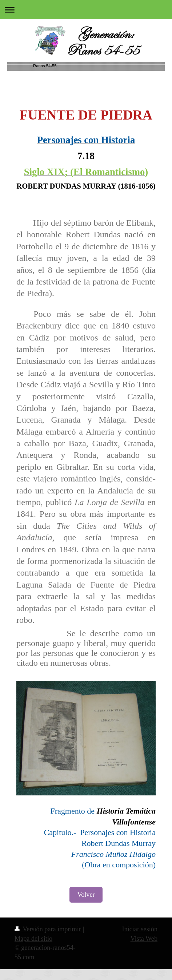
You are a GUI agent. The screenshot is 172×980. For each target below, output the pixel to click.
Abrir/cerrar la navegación (86, 10)
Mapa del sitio (33, 939)
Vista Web (144, 939)
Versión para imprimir (49, 929)
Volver (86, 895)
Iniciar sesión (140, 929)
